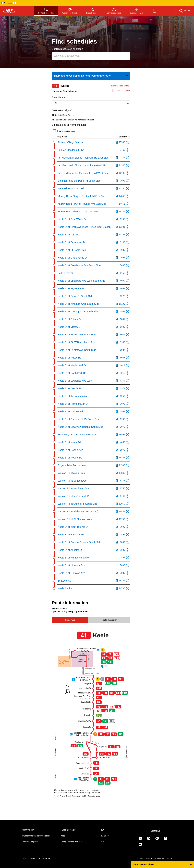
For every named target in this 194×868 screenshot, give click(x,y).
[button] (97, 3)
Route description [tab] (109, 620)
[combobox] (91, 56)
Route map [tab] (70, 620)
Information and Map (120, 86)
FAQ (102, 842)
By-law (32, 858)
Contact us (155, 831)
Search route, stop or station (67, 49)
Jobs (63, 836)
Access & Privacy (45, 858)
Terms (24, 858)
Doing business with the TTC (73, 842)
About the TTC (28, 830)
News (102, 830)
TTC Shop (104, 836)
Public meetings (68, 830)
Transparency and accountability (36, 836)
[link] (91, 76)
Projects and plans (30, 842)
